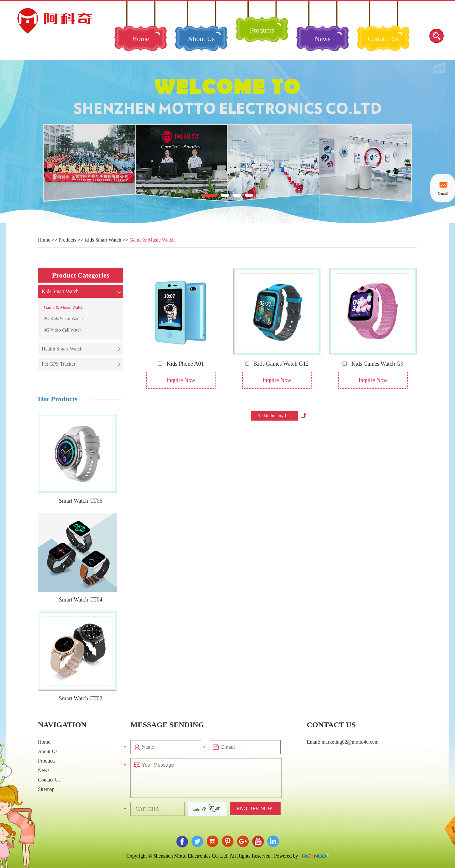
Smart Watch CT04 (81, 600)
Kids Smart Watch (103, 240)
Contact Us (383, 39)
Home (141, 39)
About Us (201, 39)
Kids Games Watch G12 (277, 364)
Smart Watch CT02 (81, 698)
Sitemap (46, 789)
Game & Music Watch (152, 240)
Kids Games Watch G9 (373, 364)
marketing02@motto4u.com (350, 742)
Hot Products (58, 399)
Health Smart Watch (62, 349)
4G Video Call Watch (63, 330)
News (323, 39)
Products (262, 30)
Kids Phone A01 (181, 364)
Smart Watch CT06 (81, 501)
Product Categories (80, 275)
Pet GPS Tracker (59, 364)
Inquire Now (181, 380)
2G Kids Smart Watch (63, 319)
